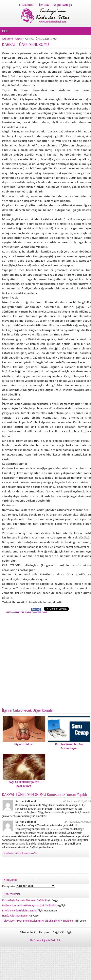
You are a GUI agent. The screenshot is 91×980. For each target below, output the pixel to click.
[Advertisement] (45, 660)
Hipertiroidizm (24, 744)
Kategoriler (9, 886)
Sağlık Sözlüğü (63, 5)
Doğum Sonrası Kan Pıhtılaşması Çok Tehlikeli (28, 905)
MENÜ (6, 31)
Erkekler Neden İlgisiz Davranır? (21, 911)
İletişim (44, 5)
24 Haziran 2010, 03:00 (78, 822)
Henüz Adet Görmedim (15, 916)
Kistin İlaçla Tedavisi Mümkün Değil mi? (25, 900)
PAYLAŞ (36, 609)
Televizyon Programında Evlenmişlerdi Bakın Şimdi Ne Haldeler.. (39, 921)
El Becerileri (27, 5)
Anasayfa (8, 39)
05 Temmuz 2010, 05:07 (77, 801)
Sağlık (19, 39)
